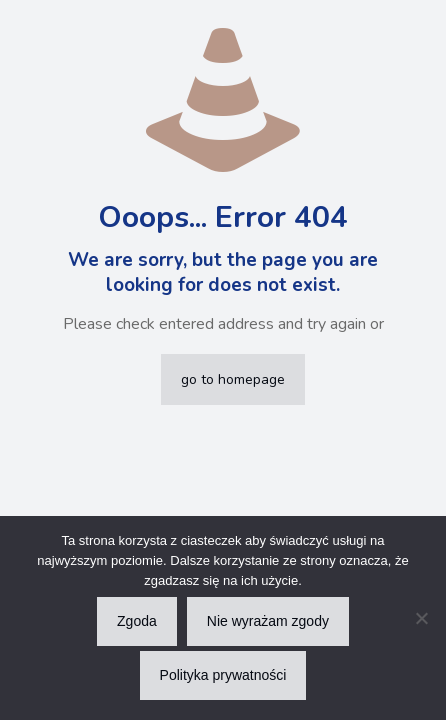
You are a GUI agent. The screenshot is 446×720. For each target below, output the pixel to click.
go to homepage (233, 379)
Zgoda (137, 621)
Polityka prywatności (223, 675)
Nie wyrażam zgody (268, 621)
